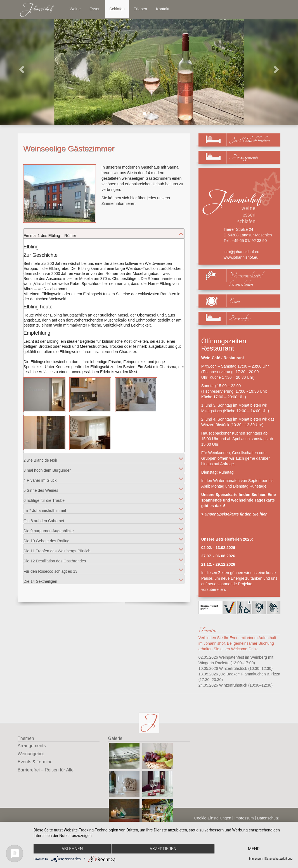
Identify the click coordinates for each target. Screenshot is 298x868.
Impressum (244, 818)
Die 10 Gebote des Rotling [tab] (46, 539)
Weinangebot (31, 754)
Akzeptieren (163, 849)
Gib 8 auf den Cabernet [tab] (44, 518)
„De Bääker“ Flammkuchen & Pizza (250, 674)
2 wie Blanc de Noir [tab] (40, 458)
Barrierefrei (240, 319)
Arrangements (243, 158)
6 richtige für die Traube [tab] (44, 498)
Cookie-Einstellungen (213, 818)
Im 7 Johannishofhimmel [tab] (45, 508)
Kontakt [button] (163, 9)
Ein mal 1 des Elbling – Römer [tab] (50, 233)
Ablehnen (72, 849)
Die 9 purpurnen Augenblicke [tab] (49, 528)
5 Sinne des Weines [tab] (41, 488)
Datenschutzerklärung (279, 859)
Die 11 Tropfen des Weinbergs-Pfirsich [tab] (57, 549)
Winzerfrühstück (233, 668)
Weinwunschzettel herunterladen (246, 280)
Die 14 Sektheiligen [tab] (40, 579)
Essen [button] (95, 9)
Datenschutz (268, 818)
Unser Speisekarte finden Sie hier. (236, 514)
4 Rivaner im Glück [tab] (40, 478)
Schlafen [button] (117, 9)
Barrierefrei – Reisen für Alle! (46, 770)
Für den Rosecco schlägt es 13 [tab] (50, 569)
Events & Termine (35, 762)
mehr (254, 849)
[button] (22, 69)
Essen (235, 301)
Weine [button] (75, 9)
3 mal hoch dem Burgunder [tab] (47, 468)
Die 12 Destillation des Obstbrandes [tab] (55, 559)
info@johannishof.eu (242, 252)
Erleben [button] (140, 9)
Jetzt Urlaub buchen (249, 140)
